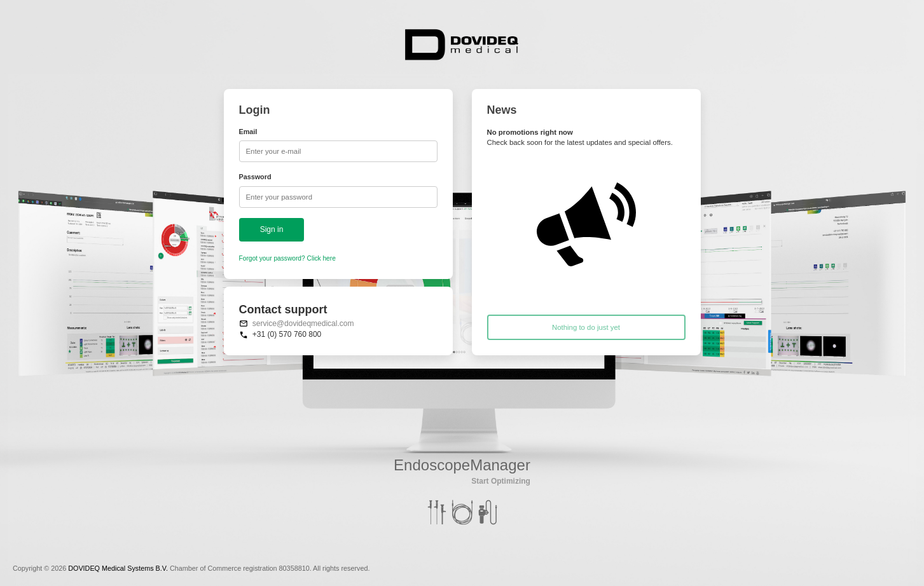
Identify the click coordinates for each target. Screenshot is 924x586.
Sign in (272, 229)
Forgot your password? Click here (287, 258)
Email (248, 132)
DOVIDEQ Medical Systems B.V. (118, 568)
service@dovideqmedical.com (303, 324)
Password (255, 177)
